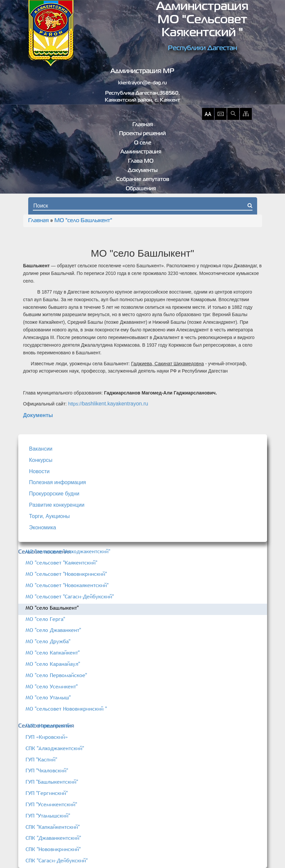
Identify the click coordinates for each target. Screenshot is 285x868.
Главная (143, 125)
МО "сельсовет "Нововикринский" (66, 574)
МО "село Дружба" (48, 641)
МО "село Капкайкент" (53, 652)
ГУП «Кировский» (47, 737)
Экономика (43, 527)
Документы (143, 171)
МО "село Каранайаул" (53, 664)
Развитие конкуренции (57, 505)
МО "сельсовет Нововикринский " (66, 709)
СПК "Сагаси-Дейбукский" (57, 860)
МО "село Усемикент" (52, 686)
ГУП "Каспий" (41, 759)
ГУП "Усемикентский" (51, 804)
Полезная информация (58, 482)
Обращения (141, 189)
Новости (39, 471)
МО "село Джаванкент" (53, 630)
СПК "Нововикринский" (53, 849)
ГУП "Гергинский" (47, 793)
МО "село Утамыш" (48, 697)
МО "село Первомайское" (56, 675)
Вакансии (41, 449)
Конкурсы (41, 460)
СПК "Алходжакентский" (55, 748)
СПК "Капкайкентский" (53, 827)
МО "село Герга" (45, 619)
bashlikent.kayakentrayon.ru (115, 404)
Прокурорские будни (54, 494)
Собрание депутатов (143, 180)
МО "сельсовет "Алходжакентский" (68, 551)
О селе (143, 143)
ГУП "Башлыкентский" (52, 782)
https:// (75, 404)
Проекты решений (142, 134)
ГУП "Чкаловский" (47, 770)
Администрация (141, 152)
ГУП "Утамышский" (48, 816)
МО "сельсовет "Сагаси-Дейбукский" (70, 596)
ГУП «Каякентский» (49, 726)
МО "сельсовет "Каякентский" (61, 563)
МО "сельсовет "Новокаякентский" (67, 585)
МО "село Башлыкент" (83, 221)
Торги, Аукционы (50, 516)
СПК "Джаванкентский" (53, 838)
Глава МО (141, 161)
